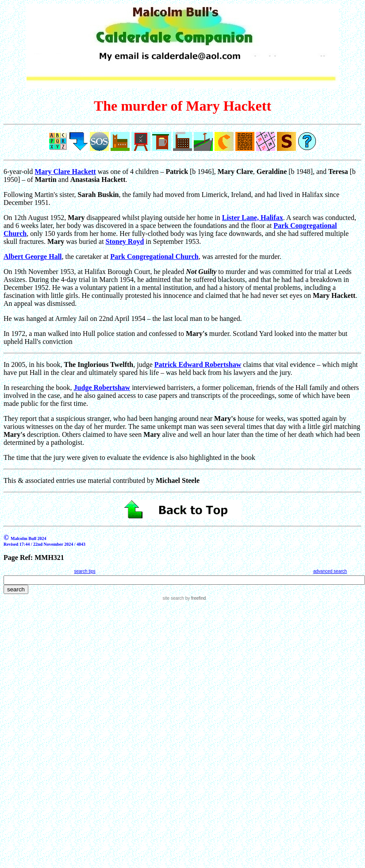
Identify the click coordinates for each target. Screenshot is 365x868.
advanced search (330, 571)
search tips (85, 571)
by (195, 598)
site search (173, 598)
